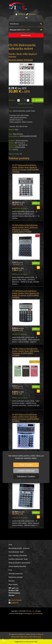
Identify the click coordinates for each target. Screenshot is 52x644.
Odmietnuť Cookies (26, 477)
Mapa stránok (13, 584)
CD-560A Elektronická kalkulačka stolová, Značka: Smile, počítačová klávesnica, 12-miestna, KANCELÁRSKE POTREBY (25, 229)
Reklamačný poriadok (16, 577)
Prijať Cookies (26, 465)
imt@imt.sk (15, 603)
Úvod (10, 545)
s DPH (20, 30)
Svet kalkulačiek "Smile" (16, 552)
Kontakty (12, 581)
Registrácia (32, 14)
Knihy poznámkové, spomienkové (19, 563)
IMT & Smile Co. (20, 143)
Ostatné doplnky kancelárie (17, 566)
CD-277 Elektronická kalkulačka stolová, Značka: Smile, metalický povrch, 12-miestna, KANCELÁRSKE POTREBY (26, 169)
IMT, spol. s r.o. (18, 6)
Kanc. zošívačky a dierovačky (18, 556)
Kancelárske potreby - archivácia (19, 548)
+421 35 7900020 (16, 600)
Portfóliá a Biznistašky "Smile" (18, 559)
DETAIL (35, 203)
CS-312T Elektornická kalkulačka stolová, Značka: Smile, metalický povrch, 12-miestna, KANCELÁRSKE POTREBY (26, 418)
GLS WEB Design (38, 613)
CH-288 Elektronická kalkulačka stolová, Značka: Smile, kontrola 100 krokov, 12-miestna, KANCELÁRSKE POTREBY (26, 294)
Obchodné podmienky (16, 574)
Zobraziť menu (26, 35)
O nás (10, 570)
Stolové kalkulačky (22, 141)
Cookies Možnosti (26, 471)
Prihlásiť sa (22, 14)
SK (27, 18)
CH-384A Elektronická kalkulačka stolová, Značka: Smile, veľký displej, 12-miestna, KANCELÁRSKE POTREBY (26, 352)
